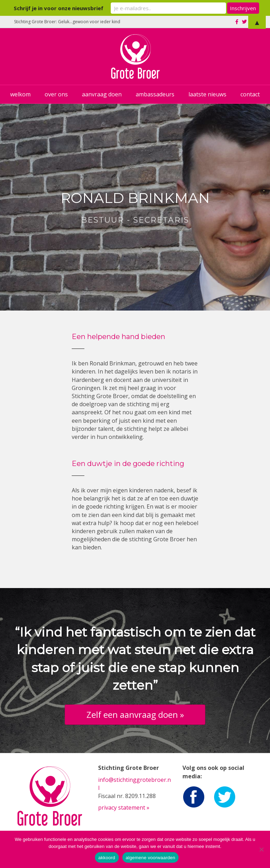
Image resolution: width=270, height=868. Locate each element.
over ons (56, 94)
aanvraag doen (102, 94)
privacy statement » (124, 808)
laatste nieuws (207, 94)
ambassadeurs (155, 94)
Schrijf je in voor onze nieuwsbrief (74, 8)
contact (250, 94)
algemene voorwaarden (151, 858)
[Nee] (261, 849)
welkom (20, 94)
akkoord (107, 858)
